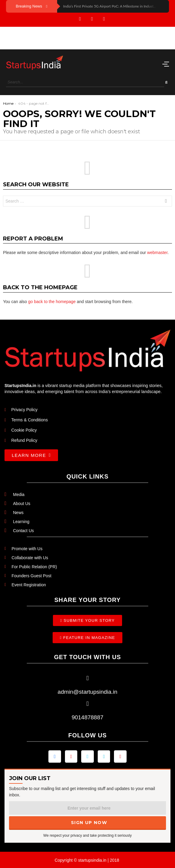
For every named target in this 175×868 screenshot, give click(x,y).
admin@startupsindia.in (88, 692)
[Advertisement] (48, 37)
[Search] (85, 82)
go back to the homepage (52, 302)
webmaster (157, 253)
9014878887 (87, 717)
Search (166, 202)
